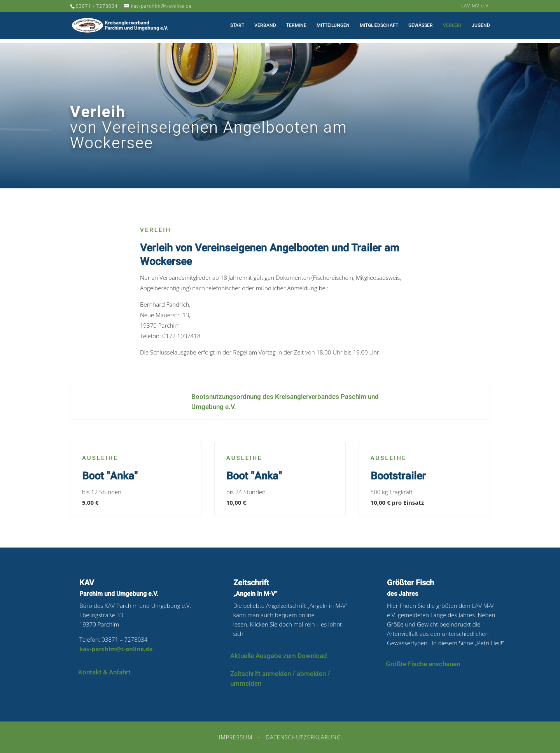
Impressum (236, 737)
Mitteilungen (333, 26)
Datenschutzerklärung (303, 737)
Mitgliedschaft (379, 26)
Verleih (452, 26)
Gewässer (421, 26)
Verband (265, 26)
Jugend (481, 26)
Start (237, 26)
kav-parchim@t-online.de (116, 649)
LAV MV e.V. (476, 6)
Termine (296, 26)
